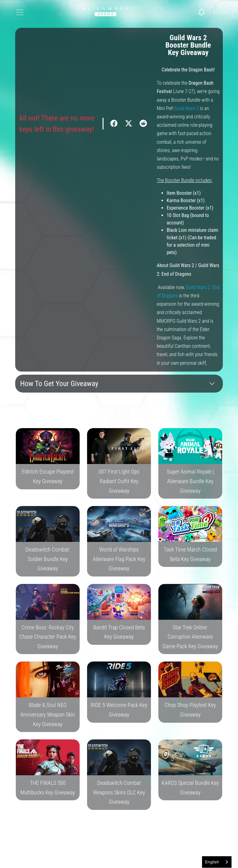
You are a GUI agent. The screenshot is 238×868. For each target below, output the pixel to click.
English (212, 862)
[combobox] (217, 862)
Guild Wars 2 (187, 108)
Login (218, 12)
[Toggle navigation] (20, 12)
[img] (204, 12)
